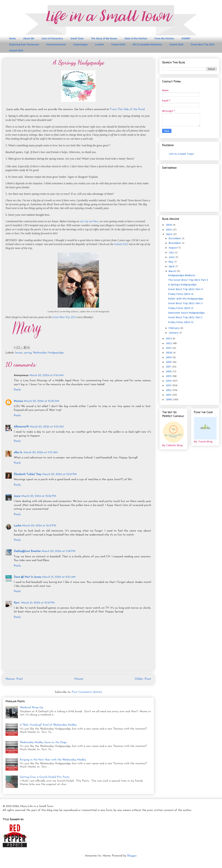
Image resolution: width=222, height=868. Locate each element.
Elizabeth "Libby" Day (28, 474)
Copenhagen (80, 44)
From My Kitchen (164, 38)
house (19, 353)
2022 (169, 343)
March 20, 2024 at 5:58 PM (59, 551)
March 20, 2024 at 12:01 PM (60, 474)
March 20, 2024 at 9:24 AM (46, 375)
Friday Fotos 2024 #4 (181, 294)
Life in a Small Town (181, 154)
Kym (17, 603)
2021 (169, 348)
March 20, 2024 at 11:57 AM (41, 453)
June (172, 257)
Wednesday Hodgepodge (48, 353)
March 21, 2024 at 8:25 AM (59, 577)
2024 (169, 234)
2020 (169, 353)
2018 (169, 362)
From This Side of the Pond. (128, 109)
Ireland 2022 (176, 44)
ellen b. (18, 453)
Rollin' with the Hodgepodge (186, 299)
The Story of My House (104, 38)
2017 (169, 367)
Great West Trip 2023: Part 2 (185, 317)
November (175, 243)
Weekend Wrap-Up (31, 708)
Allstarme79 (21, 427)
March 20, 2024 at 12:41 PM (39, 526)
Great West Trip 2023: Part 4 (185, 289)
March (173, 271)
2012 (169, 390)
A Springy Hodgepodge (182, 284)
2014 (169, 381)
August (173, 248)
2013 (169, 385)
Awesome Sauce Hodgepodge (186, 313)
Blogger (132, 856)
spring (28, 353)
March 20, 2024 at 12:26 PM (39, 496)
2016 (169, 371)
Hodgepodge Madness (182, 275)
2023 (169, 338)
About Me (29, 38)
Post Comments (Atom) (87, 692)
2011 (169, 395)
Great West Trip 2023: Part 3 (185, 303)
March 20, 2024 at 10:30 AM (42, 401)
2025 (169, 230)
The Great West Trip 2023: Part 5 (188, 280)
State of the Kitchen (136, 38)
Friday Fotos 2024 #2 (181, 322)
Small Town (77, 38)
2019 (169, 357)
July (172, 252)
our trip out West (89, 221)
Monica (18, 401)
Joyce (17, 496)
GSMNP (186, 38)
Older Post (143, 679)
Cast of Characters (52, 38)
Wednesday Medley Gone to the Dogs (43, 742)
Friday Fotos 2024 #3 (181, 308)
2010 (169, 399)
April (172, 266)
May (171, 262)
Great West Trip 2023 (203, 44)
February (175, 328)
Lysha (17, 526)
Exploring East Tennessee (24, 44)
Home (12, 38)
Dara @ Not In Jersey (28, 577)
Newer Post (14, 679)
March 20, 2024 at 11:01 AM (47, 427)
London (100, 44)
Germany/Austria (56, 44)
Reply (17, 390)
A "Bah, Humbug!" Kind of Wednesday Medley (48, 725)
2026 (169, 225)
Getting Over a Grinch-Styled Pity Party (45, 777)
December (175, 238)
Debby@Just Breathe (27, 551)
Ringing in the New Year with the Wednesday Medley (53, 760)
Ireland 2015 (118, 44)
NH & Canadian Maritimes (147, 44)
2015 (169, 376)
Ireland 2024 (16, 50)
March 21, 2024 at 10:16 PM (38, 603)
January (174, 333)
